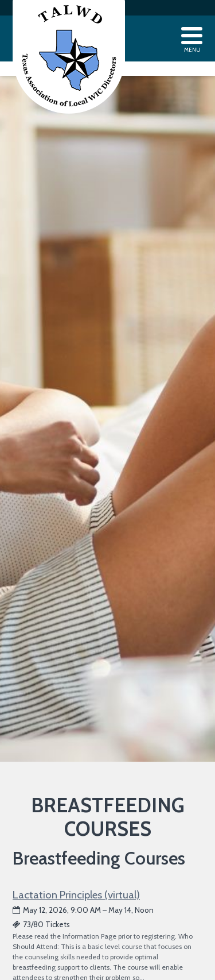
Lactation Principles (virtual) (76, 895)
